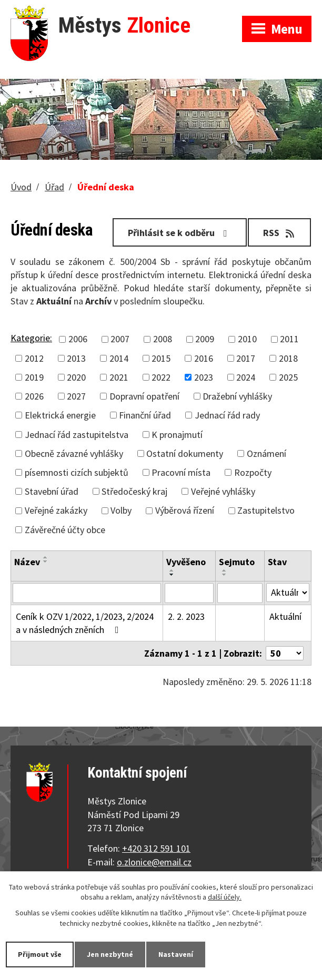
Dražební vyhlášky (237, 396)
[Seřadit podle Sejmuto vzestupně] (225, 570)
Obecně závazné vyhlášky (74, 453)
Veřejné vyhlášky (223, 491)
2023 (204, 377)
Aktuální (285, 616)
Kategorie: (31, 338)
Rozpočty (253, 472)
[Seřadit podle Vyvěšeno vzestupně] (172, 570)
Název (27, 562)
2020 (76, 377)
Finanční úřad (145, 415)
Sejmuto (237, 562)
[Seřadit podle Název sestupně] (46, 562)
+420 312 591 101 (156, 848)
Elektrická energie (60, 415)
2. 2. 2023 (186, 616)
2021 (119, 377)
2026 (34, 396)
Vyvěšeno (186, 562)
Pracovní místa (181, 472)
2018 (288, 358)
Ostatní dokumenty (185, 453)
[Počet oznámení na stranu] (285, 653)
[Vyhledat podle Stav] (288, 593)
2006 (78, 339)
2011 (289, 339)
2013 (76, 358)
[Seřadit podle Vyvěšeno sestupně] (172, 575)
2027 (76, 396)
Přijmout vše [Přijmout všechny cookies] (40, 954)
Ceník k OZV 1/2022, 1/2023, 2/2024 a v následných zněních (85, 623)
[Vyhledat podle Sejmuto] (240, 593)
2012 (34, 358)
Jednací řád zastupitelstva (77, 435)
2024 (246, 377)
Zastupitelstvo (266, 510)
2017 (246, 358)
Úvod (21, 187)
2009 (205, 339)
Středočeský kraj (134, 491)
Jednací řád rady (227, 415)
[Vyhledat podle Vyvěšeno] (189, 593)
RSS (280, 233)
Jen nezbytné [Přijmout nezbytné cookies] (110, 954)
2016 (204, 358)
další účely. (225, 897)
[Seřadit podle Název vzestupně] (46, 557)
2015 (161, 358)
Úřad (54, 187)
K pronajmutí (177, 435)
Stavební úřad (52, 491)
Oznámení (266, 453)
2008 (163, 339)
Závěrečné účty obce (65, 530)
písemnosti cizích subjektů (77, 472)
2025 (288, 377)
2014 (119, 358)
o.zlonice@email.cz (154, 862)
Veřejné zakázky (56, 510)
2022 (161, 377)
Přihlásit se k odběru (180, 233)
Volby (121, 510)
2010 (247, 339)
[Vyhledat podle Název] (87, 593)
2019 (34, 377)
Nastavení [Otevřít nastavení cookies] (176, 954)
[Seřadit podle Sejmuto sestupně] (225, 575)
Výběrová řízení (185, 510)
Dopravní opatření (144, 396)
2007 (120, 339)
